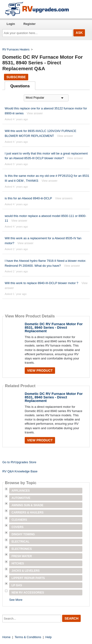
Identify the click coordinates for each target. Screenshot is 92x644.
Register (29, 24)
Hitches (18, 563)
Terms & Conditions (28, 637)
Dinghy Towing (23, 534)
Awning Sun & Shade (27, 505)
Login (11, 24)
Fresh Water (22, 556)
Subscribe (16, 77)
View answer (35, 113)
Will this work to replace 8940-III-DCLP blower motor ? (42, 283)
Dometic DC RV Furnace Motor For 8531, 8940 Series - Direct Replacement (54, 327)
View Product (40, 370)
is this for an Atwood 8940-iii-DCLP (28, 198)
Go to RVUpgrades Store (19, 462)
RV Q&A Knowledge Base (20, 471)
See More (16, 600)
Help (49, 637)
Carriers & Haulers (28, 513)
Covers (18, 527)
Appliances (21, 491)
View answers (64, 198)
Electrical (20, 542)
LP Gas (17, 585)
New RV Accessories (28, 593)
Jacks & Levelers (26, 571)
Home (6, 637)
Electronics (22, 549)
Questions (20, 86)
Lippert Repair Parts (28, 578)
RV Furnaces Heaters (16, 50)
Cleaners (19, 520)
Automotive (21, 498)
